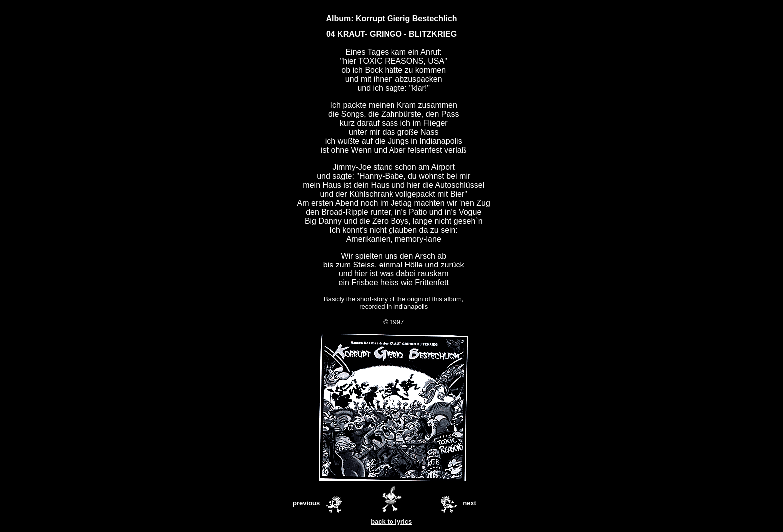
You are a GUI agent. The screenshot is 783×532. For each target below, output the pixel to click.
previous (306, 503)
